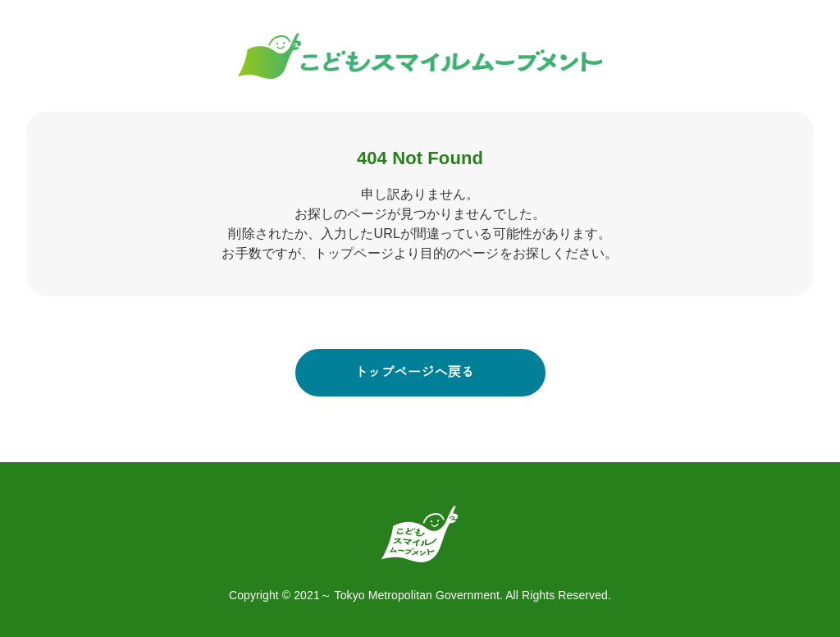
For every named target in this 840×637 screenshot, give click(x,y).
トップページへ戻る (415, 372)
